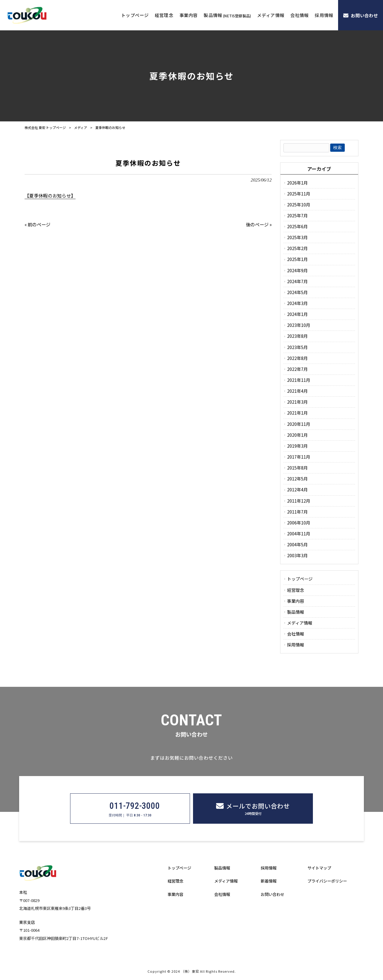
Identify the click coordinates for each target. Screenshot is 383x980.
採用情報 (296, 645)
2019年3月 (297, 446)
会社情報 (296, 634)
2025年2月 (297, 248)
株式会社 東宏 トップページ (45, 127)
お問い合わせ (273, 894)
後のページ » (259, 224)
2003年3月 (297, 555)
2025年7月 (297, 215)
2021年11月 (299, 380)
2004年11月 (299, 534)
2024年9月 (297, 270)
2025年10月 (299, 205)
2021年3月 (297, 402)
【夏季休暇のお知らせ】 (50, 195)
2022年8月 (297, 358)
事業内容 (296, 601)
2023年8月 (297, 336)
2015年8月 (297, 468)
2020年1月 (297, 435)
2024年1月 (297, 314)
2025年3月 (297, 237)
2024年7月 (297, 281)
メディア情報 (300, 623)
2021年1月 (297, 413)
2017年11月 (299, 457)
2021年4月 (297, 391)
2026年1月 (297, 183)
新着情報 (269, 881)
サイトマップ (319, 868)
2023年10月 (299, 325)
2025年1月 (297, 259)
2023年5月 (297, 347)
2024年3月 (297, 303)
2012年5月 (297, 479)
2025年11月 (299, 194)
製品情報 (296, 612)
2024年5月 (297, 292)
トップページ (300, 579)
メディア (81, 127)
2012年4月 (297, 490)
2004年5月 (297, 544)
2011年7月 (297, 512)
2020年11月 (299, 424)
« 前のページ (37, 224)
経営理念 (296, 590)
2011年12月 (299, 501)
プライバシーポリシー (327, 881)
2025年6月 (297, 226)
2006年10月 (299, 523)
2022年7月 (297, 369)
